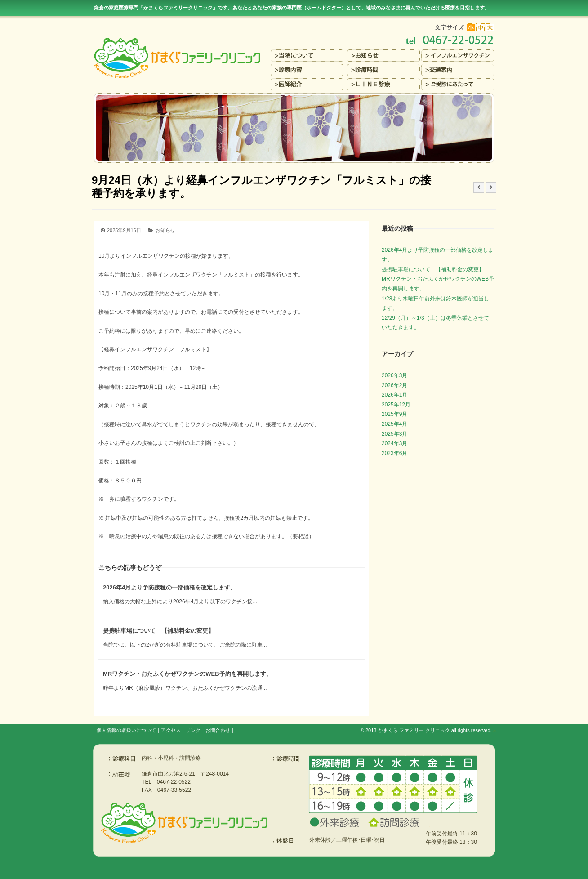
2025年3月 (394, 434)
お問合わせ (218, 730)
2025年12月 (396, 405)
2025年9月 (394, 414)
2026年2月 (394, 385)
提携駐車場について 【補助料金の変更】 (158, 631)
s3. (495, 731)
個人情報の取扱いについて (126, 730)
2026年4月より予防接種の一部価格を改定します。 (169, 587)
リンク (193, 730)
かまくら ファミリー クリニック (414, 730)
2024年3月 (394, 443)
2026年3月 (394, 375)
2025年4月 (394, 424)
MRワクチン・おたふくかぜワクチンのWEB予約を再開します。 (187, 674)
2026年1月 (394, 395)
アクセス (171, 730)
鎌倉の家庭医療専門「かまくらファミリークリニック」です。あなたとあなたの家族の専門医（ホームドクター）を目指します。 (292, 8)
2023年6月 (394, 453)
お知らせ (165, 230)
